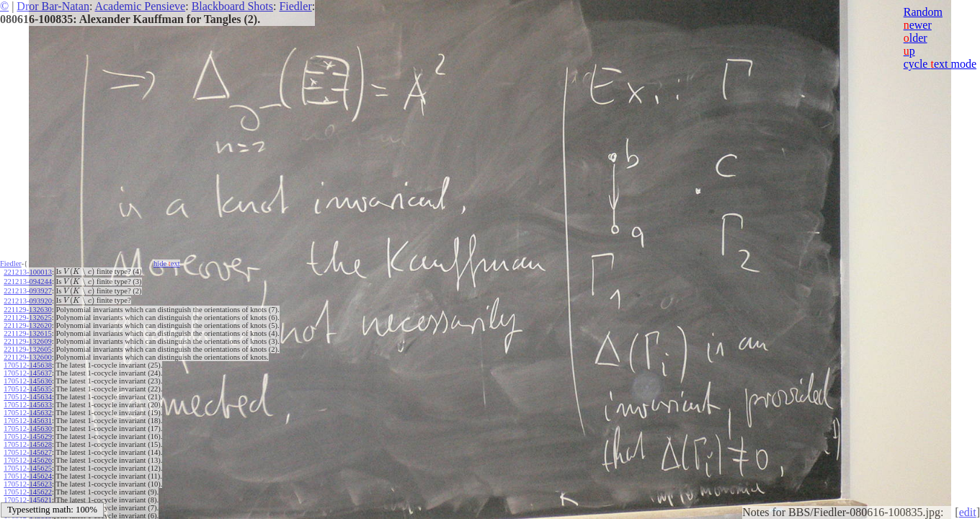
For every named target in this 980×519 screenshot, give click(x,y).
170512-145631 (28, 421)
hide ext (167, 263)
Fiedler (295, 6)
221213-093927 (28, 291)
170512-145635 (28, 389)
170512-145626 (28, 460)
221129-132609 (27, 341)
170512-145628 (28, 444)
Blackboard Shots (232, 6)
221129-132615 (27, 333)
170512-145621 (28, 500)
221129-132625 (27, 318)
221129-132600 (27, 357)
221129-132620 (27, 325)
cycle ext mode (940, 64)
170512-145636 (28, 381)
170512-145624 (28, 476)
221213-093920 (28, 301)
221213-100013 (28, 272)
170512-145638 (28, 365)
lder (916, 38)
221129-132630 (27, 310)
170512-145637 (28, 373)
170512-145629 (28, 436)
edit (968, 512)
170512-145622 (28, 492)
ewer (918, 25)
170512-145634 (28, 397)
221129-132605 (27, 349)
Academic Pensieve (140, 6)
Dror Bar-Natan (53, 6)
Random (923, 12)
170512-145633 (28, 405)
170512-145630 (28, 429)
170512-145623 (28, 484)
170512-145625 (28, 468)
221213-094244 (28, 281)
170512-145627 (28, 452)
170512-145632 (28, 413)
